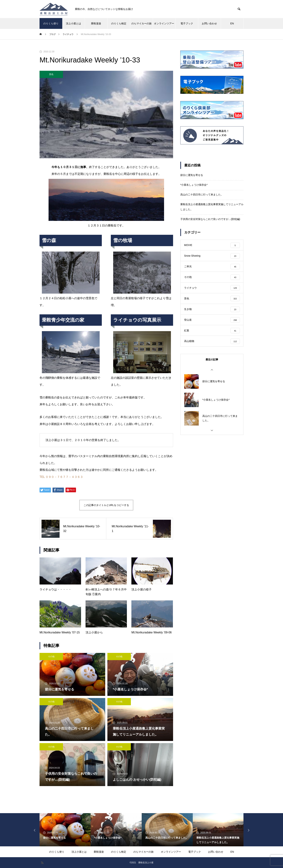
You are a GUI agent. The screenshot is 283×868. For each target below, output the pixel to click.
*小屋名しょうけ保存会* (194, 185)
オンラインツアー (164, 23)
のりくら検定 (119, 23)
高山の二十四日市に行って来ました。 (202, 195)
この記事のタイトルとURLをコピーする (106, 505)
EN (232, 23)
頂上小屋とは (73, 23)
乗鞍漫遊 (96, 23)
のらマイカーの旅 (141, 23)
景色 (51, 74)
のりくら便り (51, 23)
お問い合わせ (209, 23)
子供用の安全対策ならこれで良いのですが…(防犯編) (210, 219)
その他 (51, 657)
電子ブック (187, 23)
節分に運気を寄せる (192, 175)
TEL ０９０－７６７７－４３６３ (61, 477)
